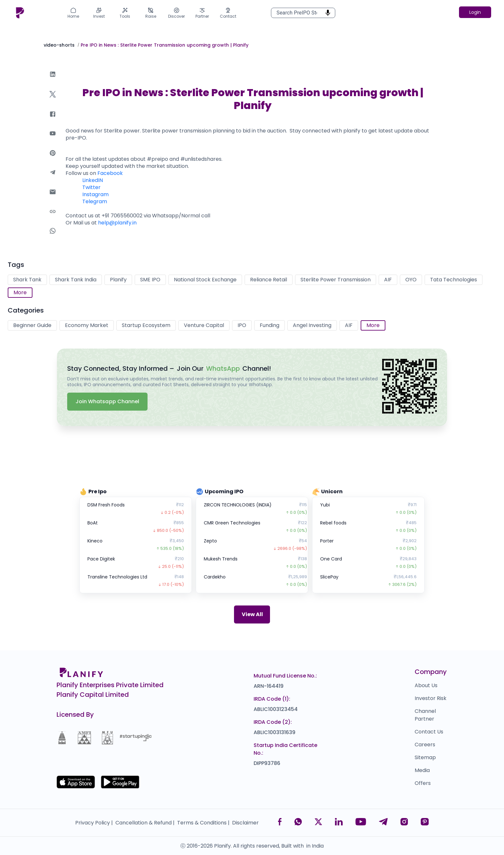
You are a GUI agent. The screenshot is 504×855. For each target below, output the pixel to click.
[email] (53, 198)
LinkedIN (93, 180)
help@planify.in (117, 223)
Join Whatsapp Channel (107, 401)
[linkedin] (53, 81)
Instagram (95, 194)
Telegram (95, 201)
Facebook (110, 173)
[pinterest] (53, 159)
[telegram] (53, 179)
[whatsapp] (53, 237)
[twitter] (53, 100)
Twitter (91, 187)
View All (252, 614)
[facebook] (53, 120)
